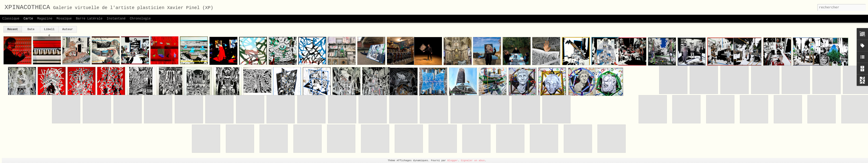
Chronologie (140, 19)
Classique (11, 19)
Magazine (45, 19)
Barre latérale (89, 19)
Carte (28, 19)
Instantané (116, 19)
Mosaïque (64, 19)
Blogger (453, 161)
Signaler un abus (473, 161)
